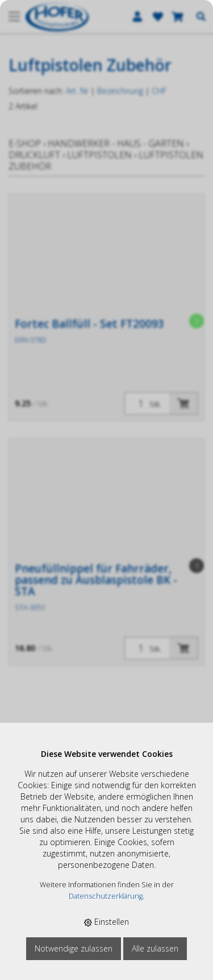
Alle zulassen (155, 948)
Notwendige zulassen (74, 948)
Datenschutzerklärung (106, 896)
